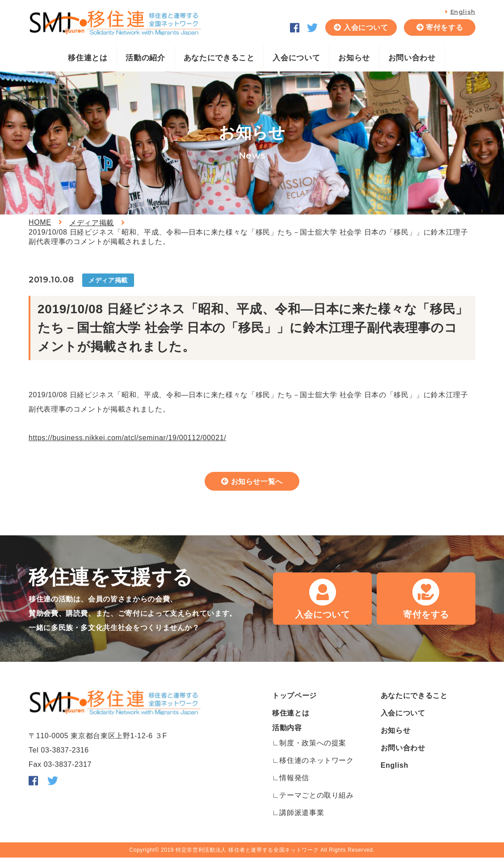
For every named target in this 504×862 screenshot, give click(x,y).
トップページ (294, 700)
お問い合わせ (412, 58)
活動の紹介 (145, 58)
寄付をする (444, 27)
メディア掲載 (92, 223)
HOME (40, 222)
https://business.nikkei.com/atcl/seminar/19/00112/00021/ (127, 438)
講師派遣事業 (302, 817)
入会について (366, 27)
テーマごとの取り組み (316, 800)
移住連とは (88, 58)
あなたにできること (219, 58)
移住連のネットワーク (316, 765)
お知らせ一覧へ (257, 484)
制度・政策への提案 (313, 747)
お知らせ (354, 58)
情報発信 (294, 782)
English (463, 12)
